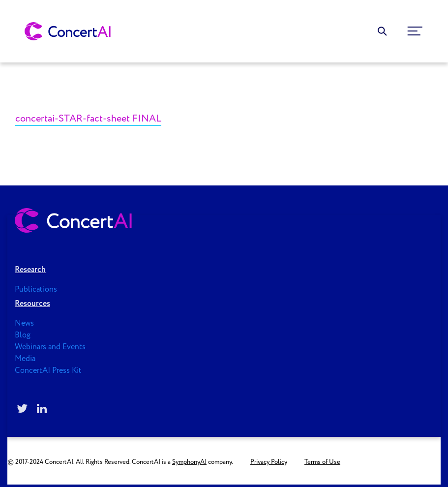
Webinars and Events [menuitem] (50, 347)
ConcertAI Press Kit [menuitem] (48, 371)
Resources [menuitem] (32, 304)
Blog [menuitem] (23, 335)
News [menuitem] (24, 323)
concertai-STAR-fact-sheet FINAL (88, 119)
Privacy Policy (269, 462)
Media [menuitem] (25, 359)
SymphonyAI (189, 462)
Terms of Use (322, 462)
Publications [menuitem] (36, 289)
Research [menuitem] (30, 270)
